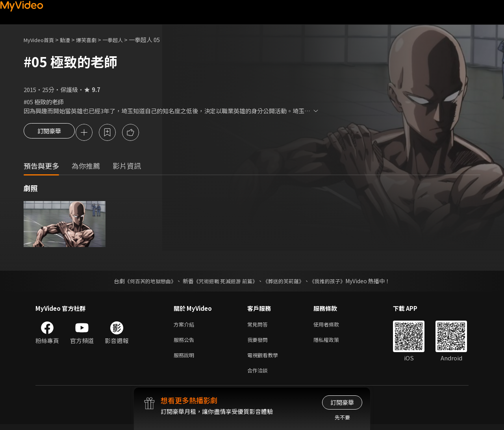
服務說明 (185, 359)
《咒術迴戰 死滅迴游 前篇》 (225, 282)
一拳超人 (124, 40)
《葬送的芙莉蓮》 (287, 282)
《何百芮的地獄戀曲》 (145, 282)
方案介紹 (185, 326)
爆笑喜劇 (95, 40)
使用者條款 (333, 326)
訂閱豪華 (49, 133)
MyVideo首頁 (42, 40)
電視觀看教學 (265, 359)
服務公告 (185, 342)
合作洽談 (259, 376)
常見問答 (259, 326)
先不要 (342, 417)
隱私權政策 (333, 342)
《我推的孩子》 (334, 282)
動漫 (71, 40)
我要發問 (259, 342)
